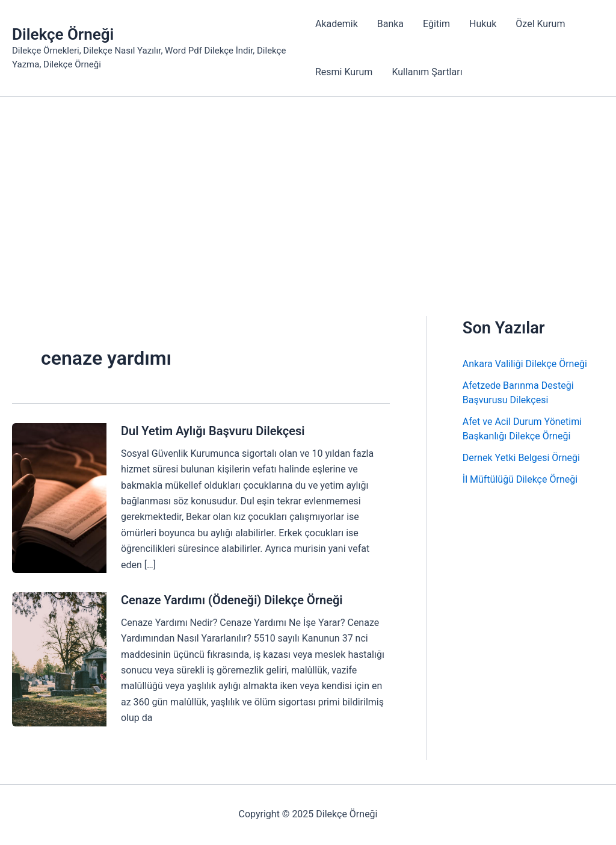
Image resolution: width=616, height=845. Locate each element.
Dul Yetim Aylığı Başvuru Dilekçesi (213, 431)
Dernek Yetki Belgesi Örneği (521, 458)
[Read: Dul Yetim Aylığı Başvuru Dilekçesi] (59, 497)
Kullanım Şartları (427, 72)
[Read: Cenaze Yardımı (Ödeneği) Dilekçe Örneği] (59, 659)
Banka (390, 24)
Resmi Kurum (344, 72)
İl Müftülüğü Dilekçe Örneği (520, 479)
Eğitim (436, 24)
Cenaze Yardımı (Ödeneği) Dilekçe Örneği (232, 600)
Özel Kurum (540, 24)
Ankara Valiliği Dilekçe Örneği (525, 364)
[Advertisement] (308, 187)
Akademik (337, 24)
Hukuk (483, 24)
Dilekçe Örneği (63, 34)
